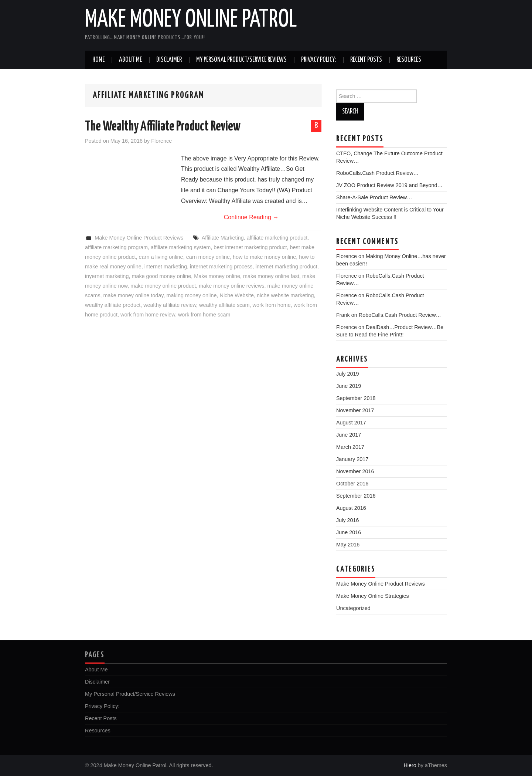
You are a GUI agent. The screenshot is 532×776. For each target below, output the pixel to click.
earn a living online (161, 257)
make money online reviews (232, 286)
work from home (272, 305)
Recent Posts (366, 60)
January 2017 (352, 459)
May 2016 (348, 545)
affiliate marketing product (277, 238)
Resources (409, 60)
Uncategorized (353, 608)
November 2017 (355, 410)
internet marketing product (287, 267)
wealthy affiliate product (113, 305)
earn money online (208, 257)
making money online (192, 295)
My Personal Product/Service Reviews (241, 60)
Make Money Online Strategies (373, 596)
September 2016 (356, 496)
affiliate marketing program (116, 247)
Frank (343, 315)
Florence (161, 141)
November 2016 (355, 471)
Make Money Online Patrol (191, 20)
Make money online (217, 276)
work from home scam (204, 315)
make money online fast (271, 276)
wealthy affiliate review (170, 305)
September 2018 (356, 398)
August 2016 (351, 508)
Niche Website (237, 295)
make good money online (161, 276)
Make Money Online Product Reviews (139, 238)
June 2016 (349, 532)
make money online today (134, 295)
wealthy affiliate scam (224, 305)
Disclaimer (169, 60)
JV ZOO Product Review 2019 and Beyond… (389, 185)
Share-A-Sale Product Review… (374, 197)
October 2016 (352, 484)
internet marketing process (221, 267)
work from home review (148, 315)
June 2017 (349, 435)
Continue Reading (251, 217)
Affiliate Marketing (223, 238)
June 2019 (349, 386)
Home (98, 60)
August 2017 (351, 423)
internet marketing (166, 267)
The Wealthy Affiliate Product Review (163, 127)
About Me (130, 60)
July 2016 (348, 520)
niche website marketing (285, 295)
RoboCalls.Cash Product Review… (377, 173)
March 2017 (350, 447)
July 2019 (348, 374)
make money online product (163, 286)
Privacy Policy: (318, 60)
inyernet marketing (107, 276)
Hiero (410, 765)
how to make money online (264, 257)
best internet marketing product (250, 247)
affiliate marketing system (181, 247)
